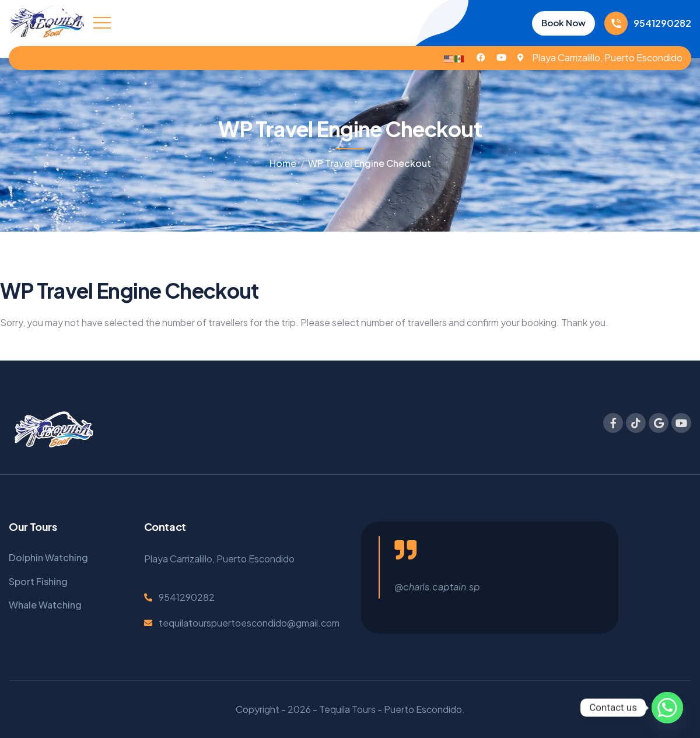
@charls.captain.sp (437, 587)
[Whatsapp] (667, 708)
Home (283, 163)
